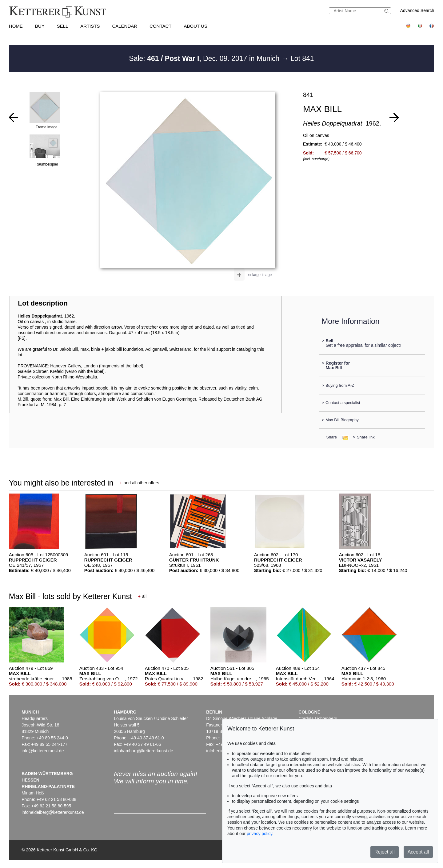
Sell (63, 26)
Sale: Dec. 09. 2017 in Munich (205, 58)
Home (16, 26)
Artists (90, 26)
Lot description (43, 303)
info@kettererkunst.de (43, 751)
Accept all (418, 852)
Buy (40, 26)
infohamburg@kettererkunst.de (143, 751)
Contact (160, 26)
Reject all (385, 852)
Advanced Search (417, 10)
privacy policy (259, 834)
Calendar (125, 26)
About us (196, 26)
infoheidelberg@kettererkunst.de (53, 812)
